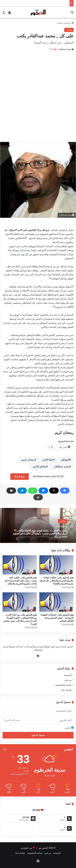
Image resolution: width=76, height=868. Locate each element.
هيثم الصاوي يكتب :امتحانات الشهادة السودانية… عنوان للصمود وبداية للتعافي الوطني (57, 618)
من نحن (68, 680)
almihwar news (65, 49)
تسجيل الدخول (38, 735)
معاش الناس (39, 467)
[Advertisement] (38, 94)
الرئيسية (69, 23)
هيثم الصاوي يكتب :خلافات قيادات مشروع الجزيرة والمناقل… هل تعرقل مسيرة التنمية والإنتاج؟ (56, 581)
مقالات (60, 23)
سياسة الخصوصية (63, 685)
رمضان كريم (28, 460)
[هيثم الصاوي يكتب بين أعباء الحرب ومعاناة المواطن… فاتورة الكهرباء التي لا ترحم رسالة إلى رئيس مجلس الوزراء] (20, 602)
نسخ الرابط (19, 476)
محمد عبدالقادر (62, 467)
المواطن (63, 230)
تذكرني (69, 728)
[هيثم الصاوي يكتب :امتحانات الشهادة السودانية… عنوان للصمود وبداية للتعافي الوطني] (56, 602)
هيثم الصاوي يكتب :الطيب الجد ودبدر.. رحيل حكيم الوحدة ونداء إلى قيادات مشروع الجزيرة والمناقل (20, 581)
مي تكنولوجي (26, 848)
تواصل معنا (66, 690)
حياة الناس (48, 460)
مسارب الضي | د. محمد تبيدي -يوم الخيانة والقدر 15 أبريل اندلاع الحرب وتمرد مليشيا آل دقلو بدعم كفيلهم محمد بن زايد (40, 533)
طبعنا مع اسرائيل (28, 250)
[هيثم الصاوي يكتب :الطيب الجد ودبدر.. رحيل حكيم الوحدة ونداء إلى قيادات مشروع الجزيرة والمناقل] (20, 565)
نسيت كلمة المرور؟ (12, 720)
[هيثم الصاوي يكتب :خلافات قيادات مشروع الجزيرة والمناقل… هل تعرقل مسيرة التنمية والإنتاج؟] (56, 565)
